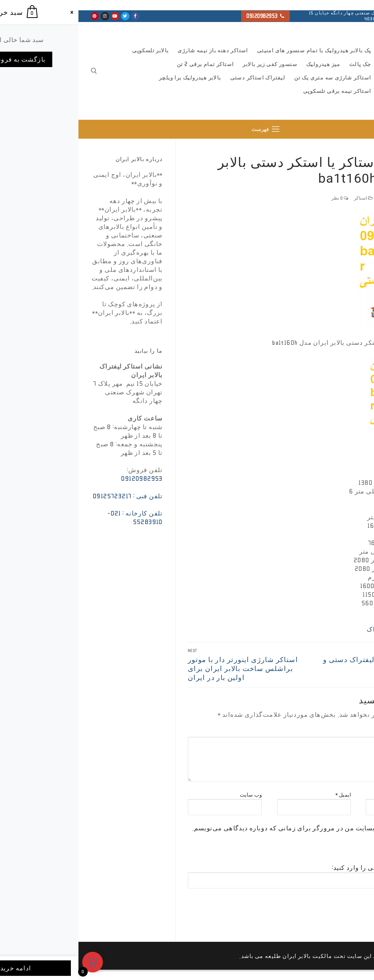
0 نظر (261, 198)
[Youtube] (37, 16)
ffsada (351, 198)
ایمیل (265, 795)
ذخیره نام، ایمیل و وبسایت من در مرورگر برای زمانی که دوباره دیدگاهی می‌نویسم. (234, 828)
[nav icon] (187, 129)
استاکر (285, 198)
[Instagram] (26, 16)
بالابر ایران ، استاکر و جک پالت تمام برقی (337, 97)
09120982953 (187, 16)
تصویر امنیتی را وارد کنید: (290, 868)
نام (357, 795)
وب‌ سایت (173, 795)
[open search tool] (15, 71)
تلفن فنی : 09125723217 (49, 496)
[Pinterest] (16, 16)
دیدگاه (353, 732)
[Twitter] (47, 16)
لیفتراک (300, 629)
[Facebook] (57, 16)
